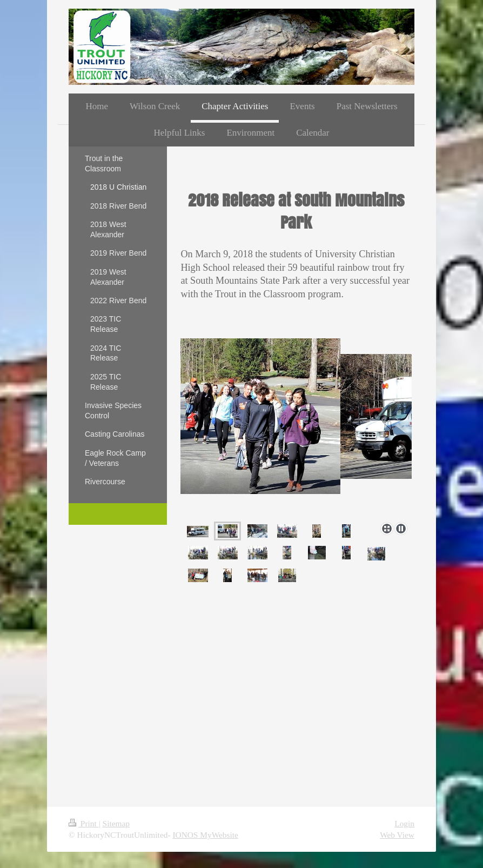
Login (404, 823)
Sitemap (116, 823)
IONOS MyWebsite (205, 835)
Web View (397, 835)
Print (84, 823)
